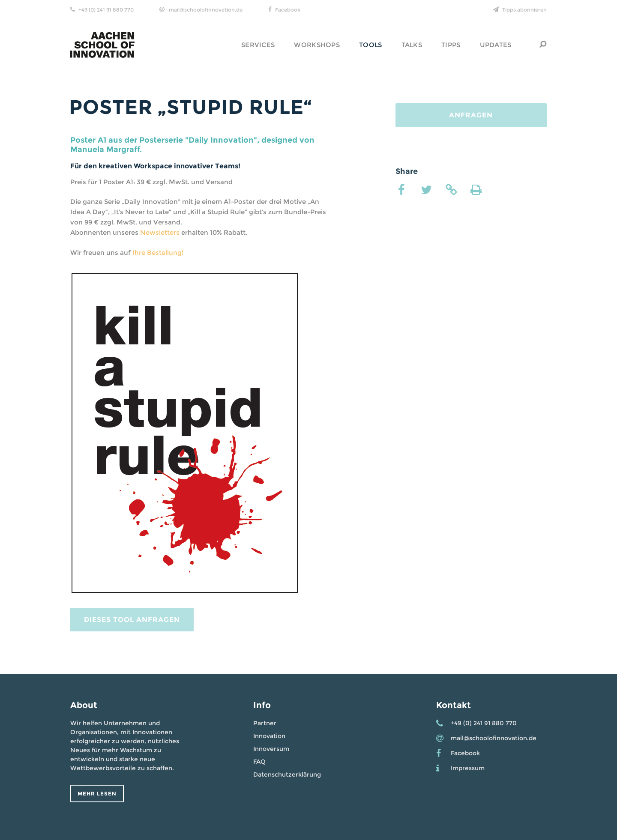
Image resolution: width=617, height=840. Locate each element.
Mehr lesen (97, 794)
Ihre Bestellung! (158, 253)
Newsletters (160, 232)
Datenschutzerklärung (287, 774)
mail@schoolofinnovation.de (206, 10)
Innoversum (271, 749)
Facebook (288, 10)
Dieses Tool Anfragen (132, 620)
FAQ (259, 762)
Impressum (468, 768)
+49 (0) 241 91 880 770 (106, 10)
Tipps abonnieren (524, 10)
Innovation (269, 736)
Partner (265, 723)
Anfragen (471, 115)
